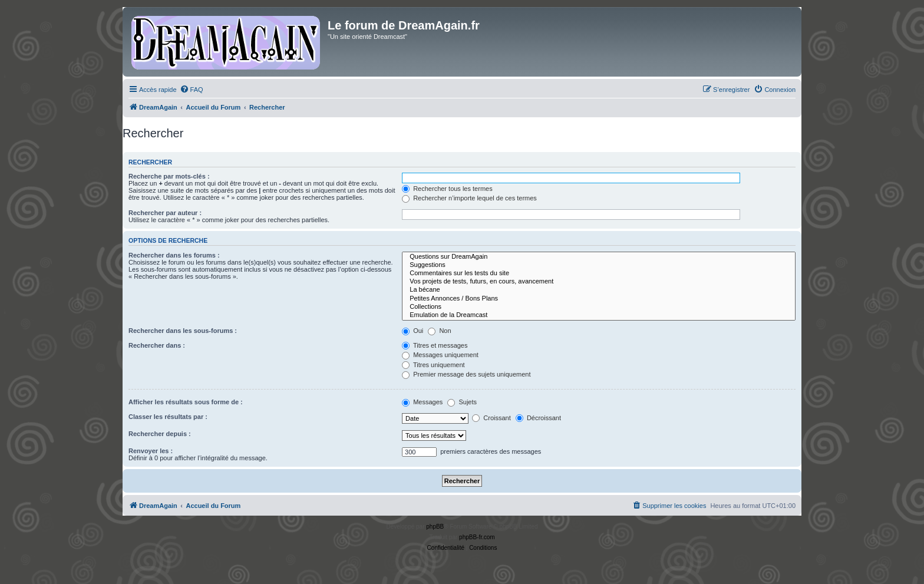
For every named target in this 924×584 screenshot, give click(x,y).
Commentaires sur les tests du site (599, 273)
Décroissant (538, 418)
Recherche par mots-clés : (169, 176)
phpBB (435, 527)
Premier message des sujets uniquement (466, 374)
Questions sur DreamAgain (599, 257)
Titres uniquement (433, 365)
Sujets (462, 402)
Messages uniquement (440, 355)
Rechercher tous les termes (447, 189)
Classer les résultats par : (168, 417)
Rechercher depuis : (160, 434)
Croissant (491, 418)
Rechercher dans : (157, 345)
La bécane (599, 290)
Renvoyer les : (151, 451)
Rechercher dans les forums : (174, 255)
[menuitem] (192, 90)
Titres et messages (435, 345)
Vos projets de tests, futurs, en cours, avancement (599, 282)
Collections (599, 307)
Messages (422, 402)
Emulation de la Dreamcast (599, 315)
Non (439, 331)
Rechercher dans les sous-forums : (183, 331)
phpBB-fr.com (477, 537)
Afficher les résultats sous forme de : (186, 402)
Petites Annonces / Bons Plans (599, 299)
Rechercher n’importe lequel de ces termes (469, 198)
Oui (412, 331)
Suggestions (599, 265)
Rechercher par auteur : (165, 213)
